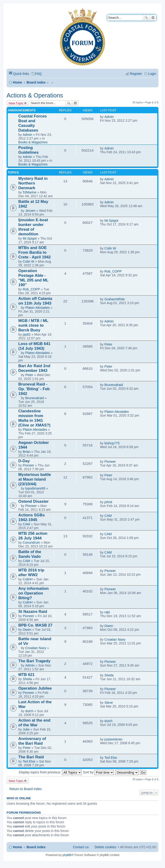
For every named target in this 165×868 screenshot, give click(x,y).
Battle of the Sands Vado (30, 554)
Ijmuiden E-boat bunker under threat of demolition (33, 227)
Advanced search (153, 18)
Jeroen (30, 211)
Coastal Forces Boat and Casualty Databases (33, 123)
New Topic (16, 103)
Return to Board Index (26, 789)
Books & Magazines (33, 142)
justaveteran (113, 739)
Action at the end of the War (34, 723)
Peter (108, 344)
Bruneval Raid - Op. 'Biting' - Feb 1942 (34, 389)
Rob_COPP (31, 289)
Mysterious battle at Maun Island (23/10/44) (35, 479)
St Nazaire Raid (33, 612)
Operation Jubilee (35, 688)
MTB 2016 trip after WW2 (31, 573)
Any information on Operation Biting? (33, 593)
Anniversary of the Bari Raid (32, 741)
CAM (26, 524)
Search (146, 18)
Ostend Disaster (33, 501)
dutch (29, 711)
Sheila (27, 679)
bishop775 (112, 443)
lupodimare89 (35, 488)
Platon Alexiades (38, 308)
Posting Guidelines (28, 150)
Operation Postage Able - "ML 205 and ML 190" (33, 278)
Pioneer (29, 465)
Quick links (21, 74)
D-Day (24, 461)
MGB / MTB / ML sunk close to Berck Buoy (33, 325)
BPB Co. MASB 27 (35, 625)
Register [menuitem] (136, 74)
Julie (26, 729)
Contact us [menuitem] (81, 847)
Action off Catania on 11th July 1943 (35, 301)
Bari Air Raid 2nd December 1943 (34, 368)
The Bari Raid (31, 757)
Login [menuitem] (152, 74)
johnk (108, 502)
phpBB (67, 855)
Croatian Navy (36, 648)
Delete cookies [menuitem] (105, 847)
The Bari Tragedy (34, 661)
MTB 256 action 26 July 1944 (33, 536)
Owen (27, 630)
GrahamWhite (115, 299)
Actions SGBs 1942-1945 (32, 517)
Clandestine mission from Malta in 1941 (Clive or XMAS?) (34, 418)
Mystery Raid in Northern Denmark (33, 183)
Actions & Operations (35, 95)
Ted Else (29, 761)
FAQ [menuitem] (38, 74)
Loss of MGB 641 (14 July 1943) (34, 346)
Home (17, 82)
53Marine (30, 192)
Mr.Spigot (30, 238)
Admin (27, 135)
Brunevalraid (35, 398)
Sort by (99, 772)
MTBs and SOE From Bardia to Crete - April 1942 (35, 252)
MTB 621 (26, 675)
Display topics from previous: (50, 772)
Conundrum (31, 542)
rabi (107, 612)
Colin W (29, 261)
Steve (109, 703)
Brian (27, 452)
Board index (36, 82)
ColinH (28, 579)
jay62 (27, 334)
